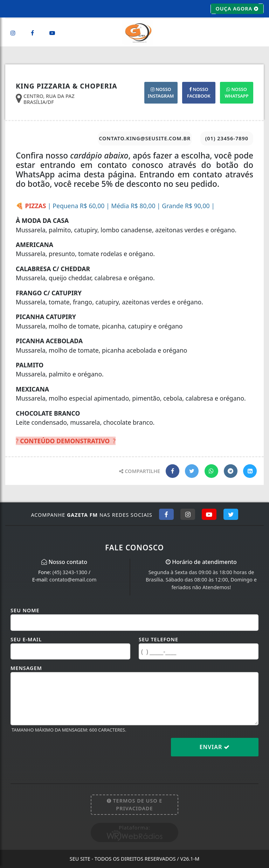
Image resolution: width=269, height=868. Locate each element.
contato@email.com (73, 580)
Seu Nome (25, 610)
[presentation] (64, 753)
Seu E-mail (26, 639)
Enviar (215, 747)
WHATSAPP (236, 93)
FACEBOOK (199, 93)
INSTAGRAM (161, 93)
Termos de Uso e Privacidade (135, 805)
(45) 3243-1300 (70, 572)
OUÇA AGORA (237, 9)
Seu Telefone (158, 639)
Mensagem (26, 668)
